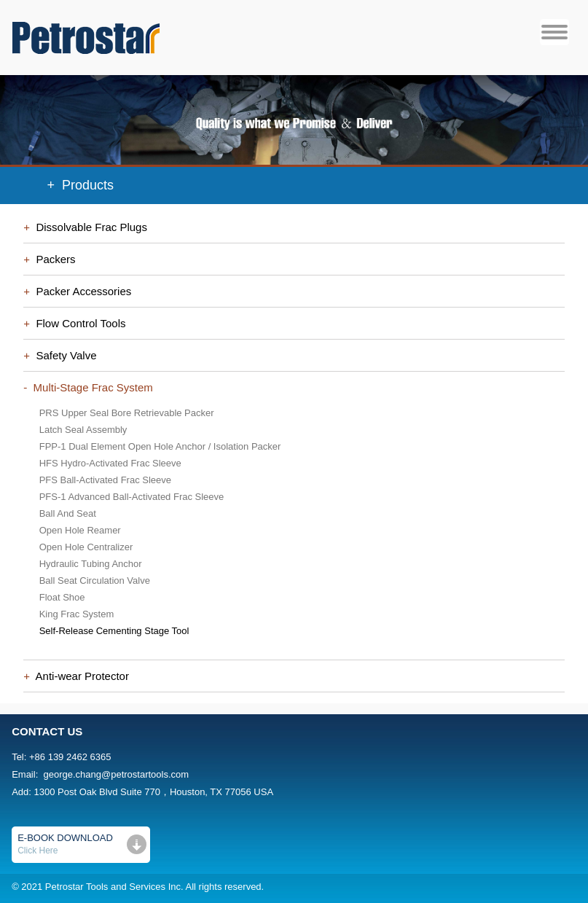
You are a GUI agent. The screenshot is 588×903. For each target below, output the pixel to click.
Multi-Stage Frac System (90, 387)
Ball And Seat (68, 513)
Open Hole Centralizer (86, 547)
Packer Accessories (81, 291)
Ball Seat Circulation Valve (95, 580)
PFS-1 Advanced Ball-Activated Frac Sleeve (132, 497)
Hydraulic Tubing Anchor (91, 564)
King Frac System (77, 614)
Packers (53, 259)
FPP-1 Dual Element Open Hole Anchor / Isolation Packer (160, 446)
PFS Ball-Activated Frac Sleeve (105, 480)
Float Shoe (62, 597)
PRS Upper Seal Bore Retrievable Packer (127, 413)
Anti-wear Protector (79, 676)
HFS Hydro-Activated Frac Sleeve (110, 463)
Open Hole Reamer (80, 530)
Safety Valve (63, 355)
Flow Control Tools (78, 323)
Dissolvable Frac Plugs (89, 227)
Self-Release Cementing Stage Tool (114, 631)
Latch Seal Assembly (83, 430)
